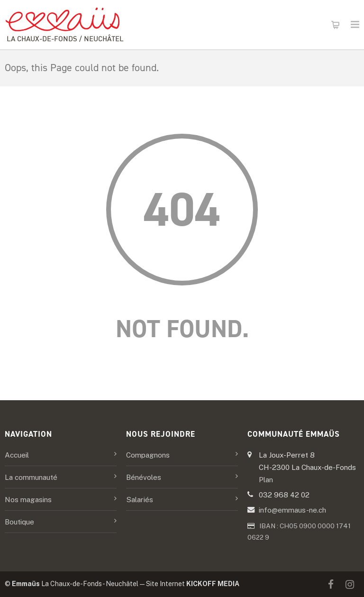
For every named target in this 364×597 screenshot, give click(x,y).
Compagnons (148, 455)
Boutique (19, 522)
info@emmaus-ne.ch (292, 510)
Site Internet (193, 584)
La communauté (31, 477)
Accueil (17, 455)
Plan (266, 479)
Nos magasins (28, 499)
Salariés (140, 499)
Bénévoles (144, 477)
